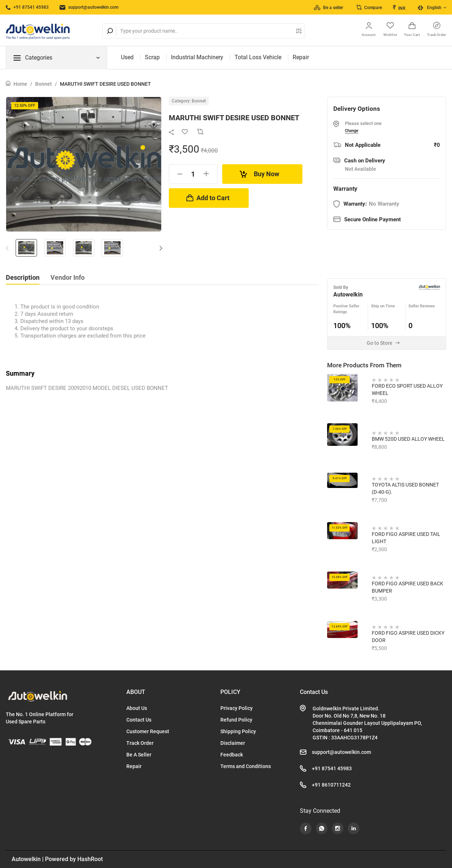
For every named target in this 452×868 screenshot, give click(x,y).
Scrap (152, 57)
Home (20, 84)
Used (127, 57)
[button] (161, 248)
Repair (301, 57)
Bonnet (44, 84)
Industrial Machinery (197, 57)
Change (352, 131)
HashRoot (90, 859)
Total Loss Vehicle (258, 57)
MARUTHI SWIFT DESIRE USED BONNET (105, 84)
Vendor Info (68, 277)
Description (23, 277)
